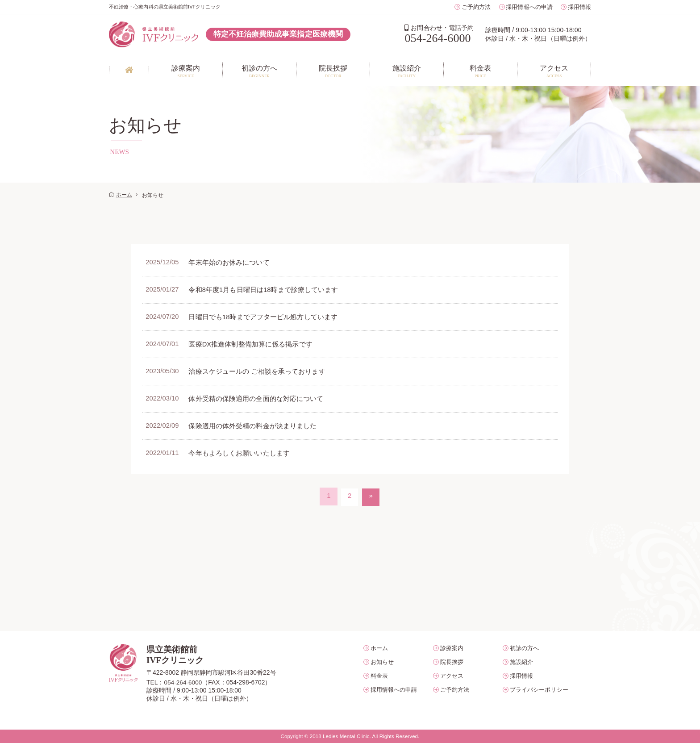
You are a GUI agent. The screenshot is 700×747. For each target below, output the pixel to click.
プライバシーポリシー (539, 693)
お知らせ (382, 666)
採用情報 (579, 7)
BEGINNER (259, 71)
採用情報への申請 (529, 7)
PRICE (480, 71)
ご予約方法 (476, 7)
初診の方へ (524, 652)
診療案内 (452, 652)
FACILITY (407, 71)
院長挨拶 (452, 666)
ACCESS (554, 71)
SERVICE (186, 71)
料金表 (379, 679)
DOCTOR (333, 71)
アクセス (452, 679)
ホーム (124, 195)
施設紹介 (521, 666)
